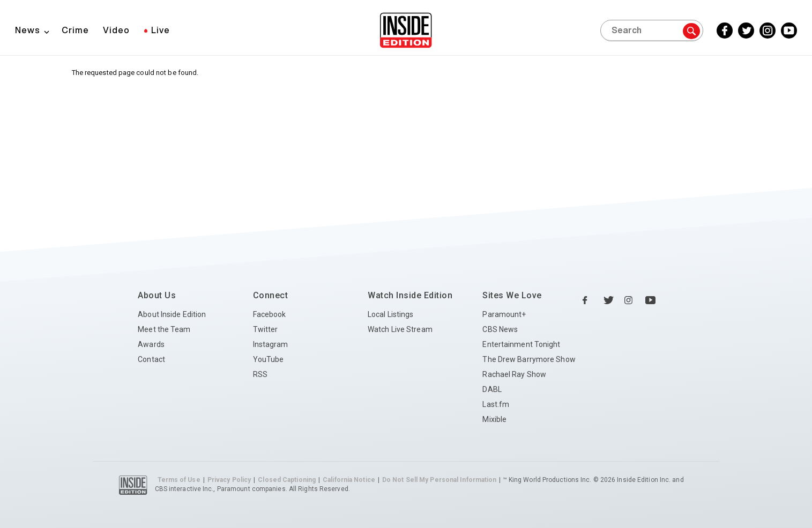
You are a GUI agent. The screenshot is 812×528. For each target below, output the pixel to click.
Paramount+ (504, 314)
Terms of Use (179, 480)
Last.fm (496, 404)
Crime (75, 30)
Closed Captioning (287, 480)
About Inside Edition (172, 314)
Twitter (266, 329)
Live (161, 30)
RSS (260, 374)
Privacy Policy (229, 480)
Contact (151, 359)
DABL (492, 389)
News (28, 30)
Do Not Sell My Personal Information (439, 480)
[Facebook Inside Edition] (725, 31)
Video (116, 30)
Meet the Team (164, 329)
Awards (151, 344)
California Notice (349, 480)
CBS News (500, 329)
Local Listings (390, 314)
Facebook (270, 314)
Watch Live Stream (400, 329)
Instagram (271, 344)
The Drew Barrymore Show (529, 359)
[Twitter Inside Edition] (746, 31)
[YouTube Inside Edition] (789, 31)
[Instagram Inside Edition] (768, 31)
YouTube (269, 359)
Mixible (494, 419)
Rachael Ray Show (514, 374)
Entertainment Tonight (521, 344)
